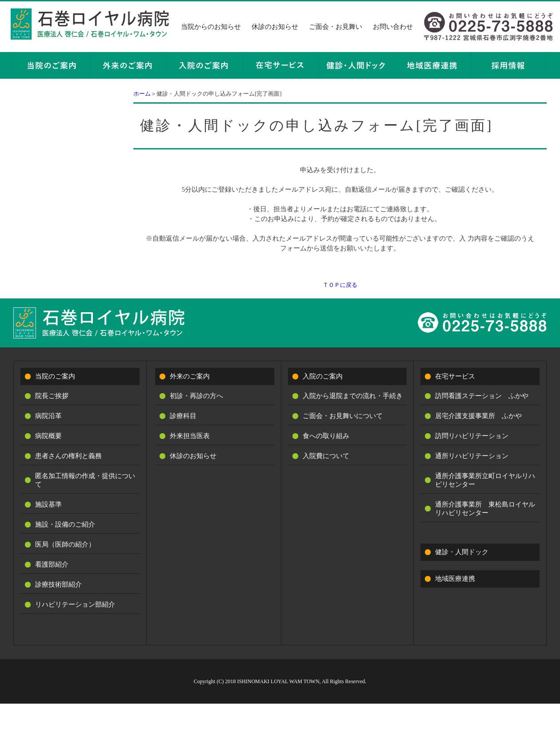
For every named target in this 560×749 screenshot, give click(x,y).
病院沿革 (48, 416)
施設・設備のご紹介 (65, 524)
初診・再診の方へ (196, 396)
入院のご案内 (323, 376)
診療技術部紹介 (58, 584)
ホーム (142, 94)
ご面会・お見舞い (336, 27)
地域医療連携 (455, 579)
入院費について (326, 456)
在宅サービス (455, 376)
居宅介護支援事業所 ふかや (478, 416)
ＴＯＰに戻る (340, 285)
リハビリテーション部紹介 (75, 604)
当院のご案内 (55, 376)
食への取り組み (326, 436)
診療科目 (183, 416)
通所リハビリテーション (472, 456)
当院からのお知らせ (211, 27)
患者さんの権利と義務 (68, 456)
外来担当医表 (190, 436)
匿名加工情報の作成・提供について (85, 480)
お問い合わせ (393, 27)
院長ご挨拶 (52, 396)
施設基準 (48, 504)
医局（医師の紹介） (65, 544)
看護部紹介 (52, 564)
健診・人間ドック (462, 552)
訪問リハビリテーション (472, 436)
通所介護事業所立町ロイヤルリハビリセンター (485, 480)
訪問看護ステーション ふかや (482, 396)
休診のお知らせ (275, 27)
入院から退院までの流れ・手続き (353, 396)
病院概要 (48, 436)
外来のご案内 (190, 376)
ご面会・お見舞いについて (343, 416)
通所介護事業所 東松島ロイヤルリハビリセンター (485, 509)
